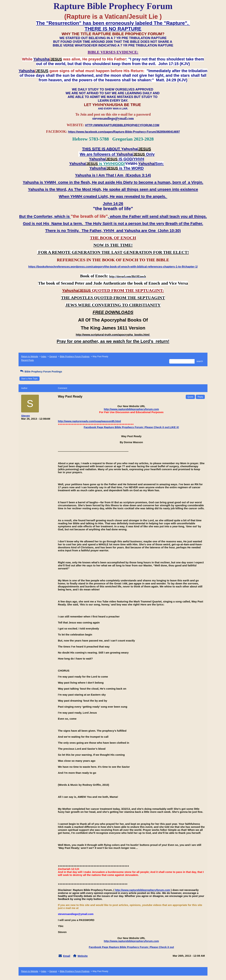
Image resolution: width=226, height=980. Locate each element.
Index (44, 357)
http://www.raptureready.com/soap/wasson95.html (89, 421)
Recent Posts (27, 360)
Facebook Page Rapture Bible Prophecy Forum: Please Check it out (131, 947)
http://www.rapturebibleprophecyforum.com (131, 409)
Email (67, 956)
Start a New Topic (29, 379)
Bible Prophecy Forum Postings (75, 357)
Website (83, 956)
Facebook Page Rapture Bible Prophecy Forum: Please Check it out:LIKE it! (131, 427)
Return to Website (30, 357)
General (53, 357)
